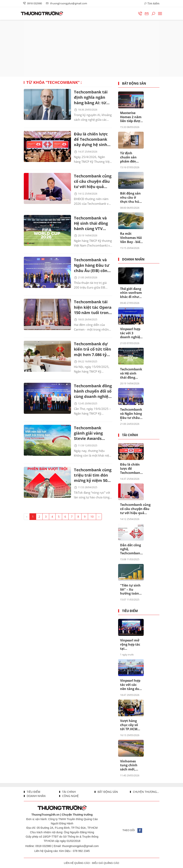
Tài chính (130, 435)
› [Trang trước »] (99, 521)
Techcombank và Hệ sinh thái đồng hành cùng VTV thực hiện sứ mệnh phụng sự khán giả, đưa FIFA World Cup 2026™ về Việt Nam (92, 225)
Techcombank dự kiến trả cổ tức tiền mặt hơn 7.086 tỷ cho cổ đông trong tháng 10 (92, 352)
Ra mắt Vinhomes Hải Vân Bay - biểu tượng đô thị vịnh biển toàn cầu (131, 238)
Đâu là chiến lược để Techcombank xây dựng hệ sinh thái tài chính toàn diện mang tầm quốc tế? (92, 140)
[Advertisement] (92, 48)
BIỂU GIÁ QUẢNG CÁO (106, 863)
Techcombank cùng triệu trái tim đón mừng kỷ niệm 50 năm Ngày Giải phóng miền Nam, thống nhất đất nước (93, 479)
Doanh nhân (133, 259)
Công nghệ (70, 796)
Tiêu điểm (130, 611)
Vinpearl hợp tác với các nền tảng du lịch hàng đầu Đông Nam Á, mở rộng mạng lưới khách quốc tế (131, 685)
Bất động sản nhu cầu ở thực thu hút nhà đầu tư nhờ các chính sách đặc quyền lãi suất (131, 198)
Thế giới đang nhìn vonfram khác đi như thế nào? (131, 293)
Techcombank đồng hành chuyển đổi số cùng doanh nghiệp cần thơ (93, 395)
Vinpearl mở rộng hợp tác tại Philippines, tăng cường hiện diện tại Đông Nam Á (130, 645)
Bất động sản (134, 84)
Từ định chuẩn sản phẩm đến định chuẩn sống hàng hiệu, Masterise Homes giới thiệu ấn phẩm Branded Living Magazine (129, 157)
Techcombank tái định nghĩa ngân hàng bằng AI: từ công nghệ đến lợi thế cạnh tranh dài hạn (92, 98)
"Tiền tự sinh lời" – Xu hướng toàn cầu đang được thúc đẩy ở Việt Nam (131, 590)
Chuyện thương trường (146, 792)
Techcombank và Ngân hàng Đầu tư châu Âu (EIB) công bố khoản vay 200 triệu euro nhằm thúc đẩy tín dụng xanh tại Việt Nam (92, 267)
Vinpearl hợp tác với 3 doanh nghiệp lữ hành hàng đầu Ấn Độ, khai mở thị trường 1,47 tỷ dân (131, 333)
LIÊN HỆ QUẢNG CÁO (77, 863)
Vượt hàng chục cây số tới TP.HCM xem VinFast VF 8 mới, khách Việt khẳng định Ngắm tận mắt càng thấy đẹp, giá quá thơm (132, 725)
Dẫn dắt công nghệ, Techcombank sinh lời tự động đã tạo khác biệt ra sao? (131, 549)
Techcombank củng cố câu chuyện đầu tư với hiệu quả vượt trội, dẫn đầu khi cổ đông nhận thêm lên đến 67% (93, 183)
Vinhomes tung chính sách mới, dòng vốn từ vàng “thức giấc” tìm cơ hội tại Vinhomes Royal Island (130, 766)
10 (92, 521)
